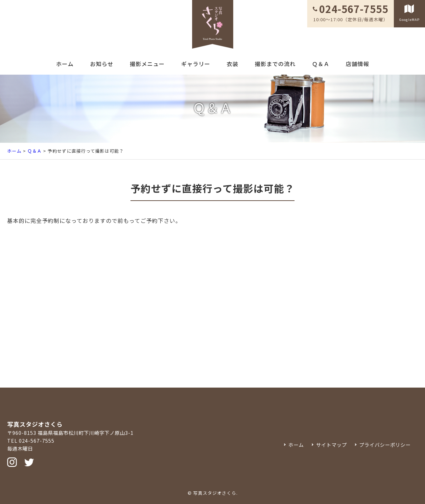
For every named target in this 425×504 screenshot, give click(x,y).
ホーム (65, 64)
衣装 (233, 64)
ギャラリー (196, 64)
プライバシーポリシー (385, 445)
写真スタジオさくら (215, 493)
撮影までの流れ (275, 64)
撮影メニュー (147, 64)
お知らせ (102, 64)
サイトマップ (332, 445)
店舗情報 (358, 64)
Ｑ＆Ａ (321, 64)
